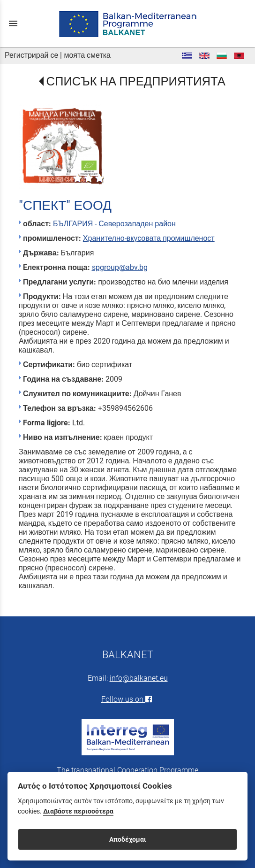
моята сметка (87, 55)
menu (13, 23)
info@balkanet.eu (139, 678)
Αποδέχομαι (128, 839)
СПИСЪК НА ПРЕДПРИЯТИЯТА (136, 81)
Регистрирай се (31, 55)
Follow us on (127, 699)
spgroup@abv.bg (120, 267)
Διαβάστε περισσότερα (78, 811)
